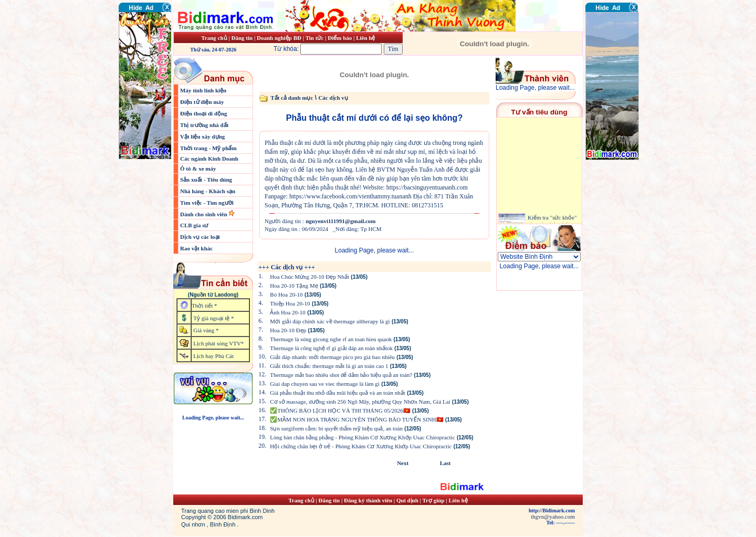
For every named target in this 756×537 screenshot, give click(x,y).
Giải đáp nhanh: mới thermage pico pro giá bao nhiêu (332, 357)
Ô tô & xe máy (198, 169)
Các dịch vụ (333, 98)
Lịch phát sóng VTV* (218, 343)
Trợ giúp (434, 500)
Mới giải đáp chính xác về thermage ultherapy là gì (330, 321)
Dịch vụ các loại (200, 237)
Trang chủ (214, 38)
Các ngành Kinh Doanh (209, 159)
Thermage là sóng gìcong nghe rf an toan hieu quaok (331, 339)
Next (403, 463)
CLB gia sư (194, 225)
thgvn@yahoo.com (553, 517)
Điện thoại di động (204, 113)
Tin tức (315, 38)
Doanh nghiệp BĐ (280, 38)
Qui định (407, 500)
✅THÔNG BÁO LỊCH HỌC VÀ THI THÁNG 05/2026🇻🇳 (340, 410)
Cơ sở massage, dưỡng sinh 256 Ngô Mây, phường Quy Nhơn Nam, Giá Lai (360, 402)
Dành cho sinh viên (204, 214)
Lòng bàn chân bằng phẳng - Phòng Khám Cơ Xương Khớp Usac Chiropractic (362, 437)
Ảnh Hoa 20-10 (288, 312)
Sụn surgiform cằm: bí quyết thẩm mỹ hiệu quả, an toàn (336, 428)
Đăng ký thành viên (368, 500)
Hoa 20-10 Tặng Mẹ (294, 286)
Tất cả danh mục (292, 98)
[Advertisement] (617, 223)
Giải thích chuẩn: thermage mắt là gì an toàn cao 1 (329, 366)
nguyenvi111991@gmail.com (340, 221)
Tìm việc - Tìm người (207, 203)
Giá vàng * (206, 330)
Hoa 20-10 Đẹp (288, 330)
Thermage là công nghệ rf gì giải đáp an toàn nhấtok (331, 348)
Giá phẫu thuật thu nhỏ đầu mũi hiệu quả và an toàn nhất (337, 393)
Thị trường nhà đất (204, 125)
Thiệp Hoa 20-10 (290, 303)
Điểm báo (340, 38)
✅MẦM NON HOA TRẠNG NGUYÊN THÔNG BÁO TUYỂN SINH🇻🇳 (356, 419)
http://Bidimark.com (552, 510)
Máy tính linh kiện (203, 90)
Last (445, 463)
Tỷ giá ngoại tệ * (213, 318)
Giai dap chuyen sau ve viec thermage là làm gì (325, 384)
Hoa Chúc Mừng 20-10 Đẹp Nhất (309, 277)
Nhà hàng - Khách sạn (208, 191)
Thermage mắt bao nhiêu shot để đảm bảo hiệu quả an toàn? (341, 375)
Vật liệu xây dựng (202, 136)
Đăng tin (242, 38)
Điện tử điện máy (202, 102)
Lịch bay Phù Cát (213, 356)
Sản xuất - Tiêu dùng (206, 180)
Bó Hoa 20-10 (286, 294)
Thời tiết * (204, 306)
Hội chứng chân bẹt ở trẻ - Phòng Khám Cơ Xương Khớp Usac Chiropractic (361, 446)
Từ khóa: (329, 49)
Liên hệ (365, 38)
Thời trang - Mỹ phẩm (208, 148)
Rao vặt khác (196, 248)
